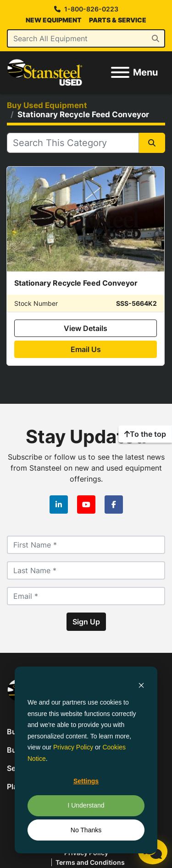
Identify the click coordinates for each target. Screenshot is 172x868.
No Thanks (86, 830)
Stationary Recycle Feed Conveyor (76, 283)
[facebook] (114, 505)
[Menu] (120, 72)
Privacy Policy (73, 747)
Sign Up (86, 622)
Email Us (86, 349)
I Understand (86, 805)
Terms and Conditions (90, 862)
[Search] (86, 38)
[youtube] (86, 505)
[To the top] (145, 434)
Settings (86, 781)
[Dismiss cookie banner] (141, 685)
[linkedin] (59, 505)
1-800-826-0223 (91, 9)
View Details (86, 328)
